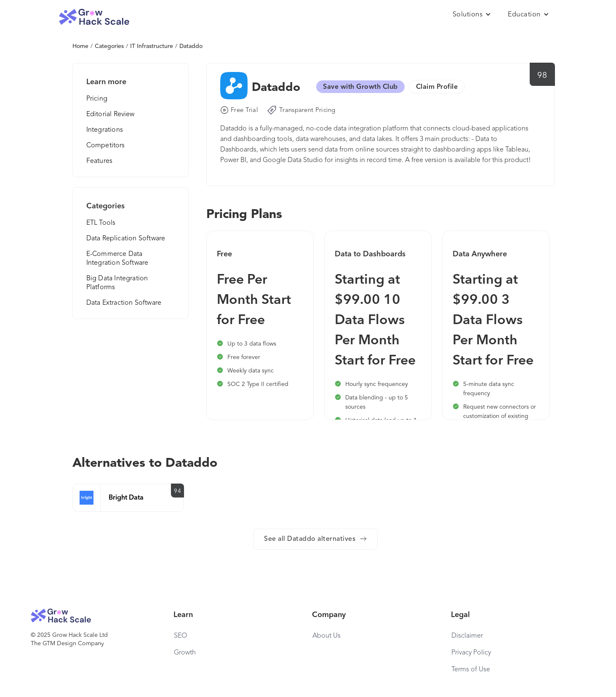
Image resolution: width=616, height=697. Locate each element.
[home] (94, 17)
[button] (472, 15)
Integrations (105, 130)
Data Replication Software (126, 239)
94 (177, 491)
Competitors (106, 146)
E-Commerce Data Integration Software (117, 259)
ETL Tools (101, 223)
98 (542, 76)
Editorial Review (111, 114)
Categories (109, 46)
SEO (180, 636)
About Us (327, 636)
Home (80, 46)
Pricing (97, 99)
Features (100, 161)
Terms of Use (471, 670)
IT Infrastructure (152, 46)
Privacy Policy (471, 653)
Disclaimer (467, 636)
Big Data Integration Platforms (117, 283)
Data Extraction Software (124, 303)
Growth (185, 653)
